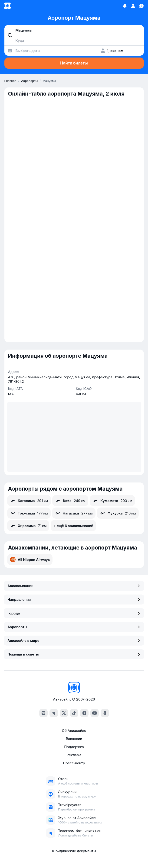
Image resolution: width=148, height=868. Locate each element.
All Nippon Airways (30, 559)
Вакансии (74, 739)
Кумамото (112, 501)
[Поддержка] (141, 6)
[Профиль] (133, 6)
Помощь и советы (74, 654)
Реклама (74, 755)
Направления (74, 600)
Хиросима (28, 526)
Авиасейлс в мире (74, 641)
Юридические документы (74, 851)
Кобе (70, 501)
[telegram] (54, 713)
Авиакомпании (74, 586)
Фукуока (118, 513)
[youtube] (95, 713)
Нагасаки (74, 513)
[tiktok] (74, 713)
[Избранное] (125, 6)
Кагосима (29, 501)
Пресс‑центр (74, 763)
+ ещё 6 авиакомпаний (73, 526)
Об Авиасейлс (74, 731)
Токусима (29, 513)
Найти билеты (74, 63)
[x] (64, 713)
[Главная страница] (7, 6)
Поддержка (74, 747)
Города (74, 613)
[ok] (105, 713)
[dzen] (84, 713)
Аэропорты (74, 627)
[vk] (43, 713)
